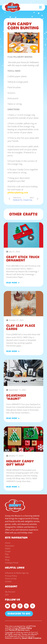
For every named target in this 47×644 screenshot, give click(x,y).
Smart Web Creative (32, 638)
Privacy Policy (25, 628)
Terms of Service (17, 630)
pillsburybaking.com (18, 193)
